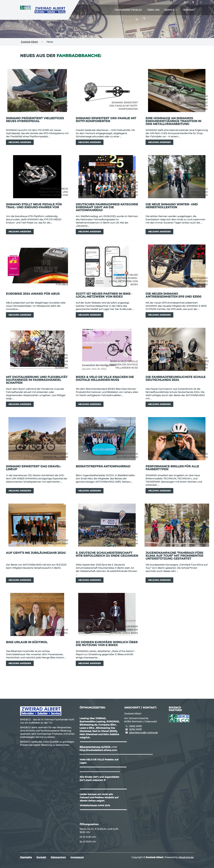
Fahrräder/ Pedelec (128, 10)
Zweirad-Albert (29, 42)
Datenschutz (58, 857)
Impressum (77, 857)
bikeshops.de (186, 857)
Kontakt (189, 10)
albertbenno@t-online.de (143, 733)
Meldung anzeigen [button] (20, 142)
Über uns (153, 10)
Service (169, 10)
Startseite (26, 857)
